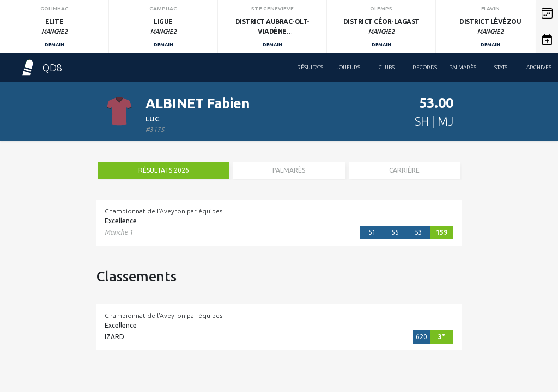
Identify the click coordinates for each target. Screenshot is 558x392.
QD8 (41, 68)
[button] (547, 13)
